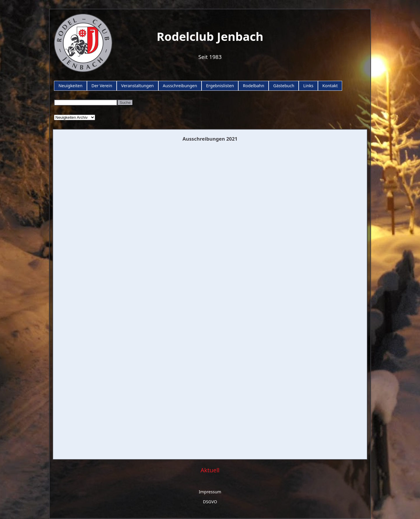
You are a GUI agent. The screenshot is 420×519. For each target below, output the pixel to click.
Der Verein (102, 86)
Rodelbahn (254, 86)
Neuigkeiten (70, 86)
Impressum (210, 492)
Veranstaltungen (137, 86)
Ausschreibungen (180, 86)
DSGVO (210, 502)
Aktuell (210, 470)
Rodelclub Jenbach (210, 36)
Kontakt (330, 86)
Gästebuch (284, 86)
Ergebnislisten (220, 86)
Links (308, 86)
